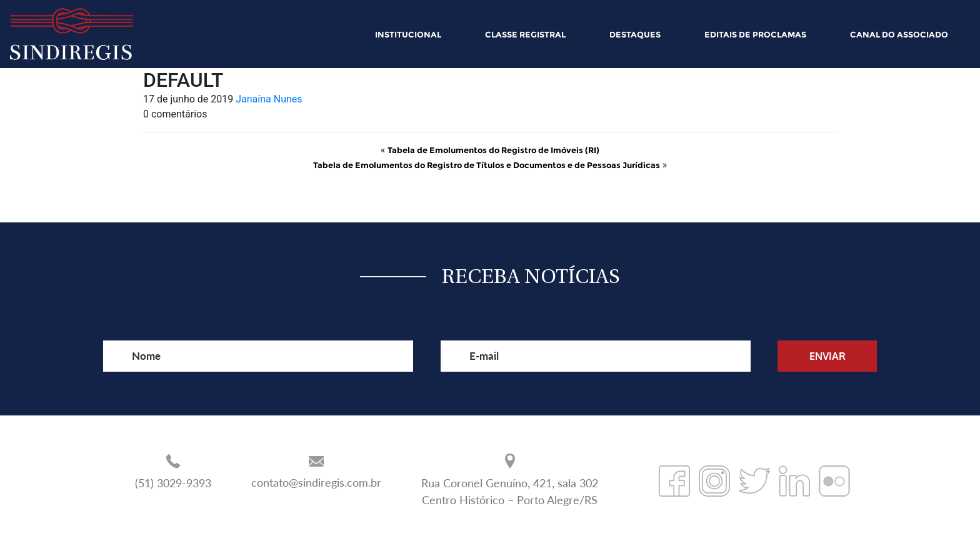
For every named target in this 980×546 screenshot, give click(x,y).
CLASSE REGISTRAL (525, 34)
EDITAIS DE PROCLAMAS (755, 34)
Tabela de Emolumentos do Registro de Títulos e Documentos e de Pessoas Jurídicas (487, 165)
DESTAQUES (635, 34)
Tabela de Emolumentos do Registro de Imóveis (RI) (493, 150)
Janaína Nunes (269, 99)
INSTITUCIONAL (408, 34)
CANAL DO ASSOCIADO (899, 34)
